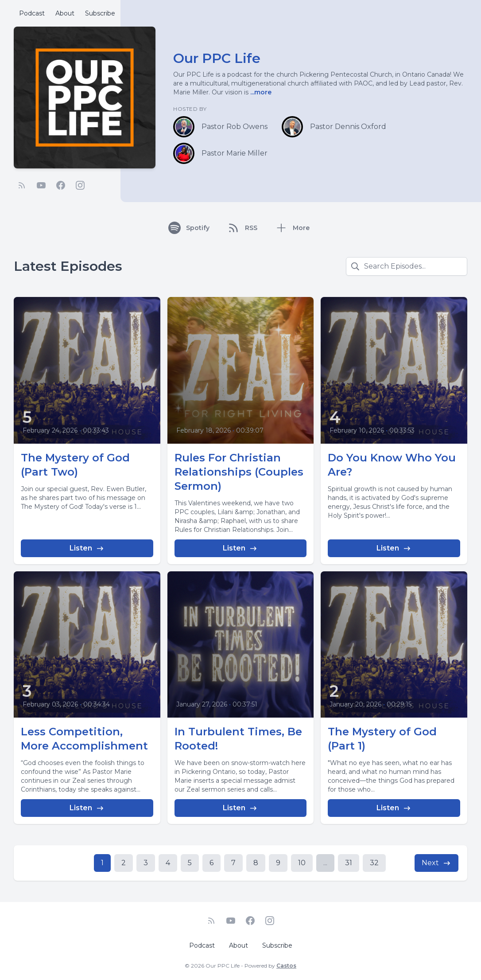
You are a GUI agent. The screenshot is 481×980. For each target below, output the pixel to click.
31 (349, 863)
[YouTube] (41, 185)
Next (436, 863)
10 (302, 863)
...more (260, 92)
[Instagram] (80, 185)
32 (374, 863)
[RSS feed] (22, 185)
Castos (286, 966)
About (65, 13)
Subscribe (100, 13)
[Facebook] (61, 185)
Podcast (32, 13)
